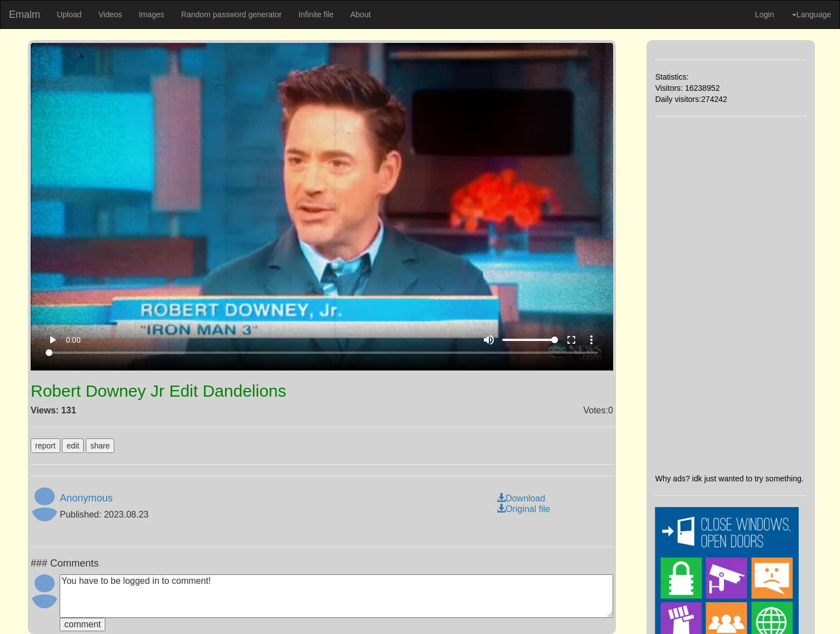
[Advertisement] (731, 295)
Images (152, 14)
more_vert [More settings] (591, 340)
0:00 (73, 340)
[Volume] (530, 340)
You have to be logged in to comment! (336, 596)
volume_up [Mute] (489, 340)
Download (521, 498)
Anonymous (86, 498)
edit (73, 446)
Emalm (25, 14)
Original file (523, 509)
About (360, 14)
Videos (110, 14)
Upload (69, 14)
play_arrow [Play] (52, 340)
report (45, 446)
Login (764, 14)
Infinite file (316, 14)
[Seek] (322, 353)
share (100, 446)
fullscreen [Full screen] (571, 340)
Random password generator (232, 14)
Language (812, 14)
